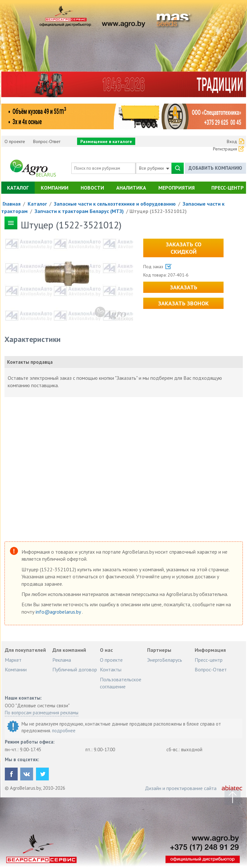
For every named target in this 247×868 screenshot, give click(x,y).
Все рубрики (154, 168)
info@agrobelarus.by (59, 612)
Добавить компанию (215, 168)
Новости (92, 188)
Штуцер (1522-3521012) (158, 211)
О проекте (15, 141)
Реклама (62, 660)
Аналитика (131, 188)
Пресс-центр (228, 188)
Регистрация (225, 149)
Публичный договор (75, 669)
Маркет (13, 660)
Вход (232, 141)
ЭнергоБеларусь (165, 660)
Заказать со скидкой (184, 248)
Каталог (18, 188)
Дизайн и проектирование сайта (181, 788)
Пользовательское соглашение (121, 683)
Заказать (184, 287)
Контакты (111, 669)
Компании (55, 188)
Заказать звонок (183, 303)
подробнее (64, 731)
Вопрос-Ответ (47, 141)
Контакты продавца (30, 362)
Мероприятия (176, 188)
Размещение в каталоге (106, 141)
